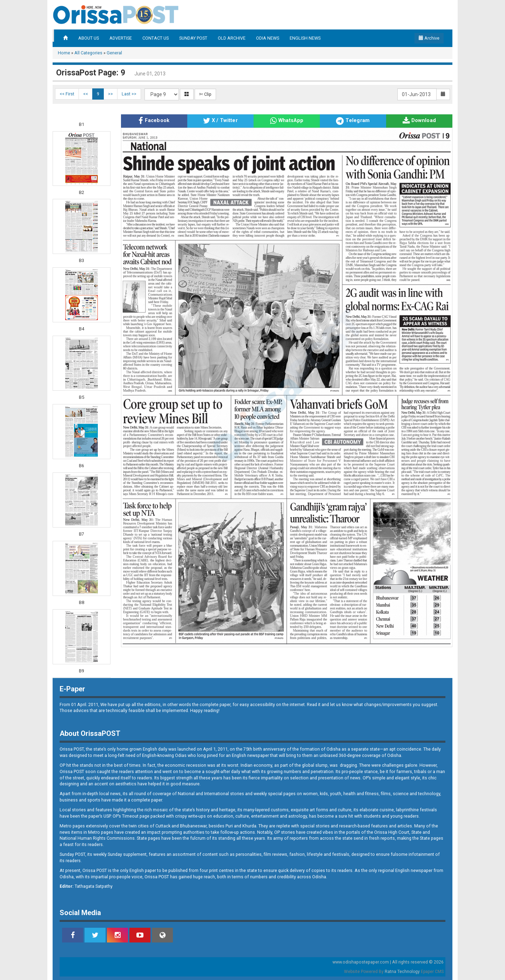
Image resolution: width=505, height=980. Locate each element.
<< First (67, 94)
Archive (429, 38)
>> (110, 94)
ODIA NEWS (268, 38)
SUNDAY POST (193, 38)
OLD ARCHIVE (232, 38)
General (114, 53)
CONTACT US (156, 38)
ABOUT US (89, 38)
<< (86, 94)
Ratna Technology (402, 972)
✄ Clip (205, 94)
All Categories (88, 53)
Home (64, 53)
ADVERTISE (121, 38)
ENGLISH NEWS (305, 38)
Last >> (129, 94)
